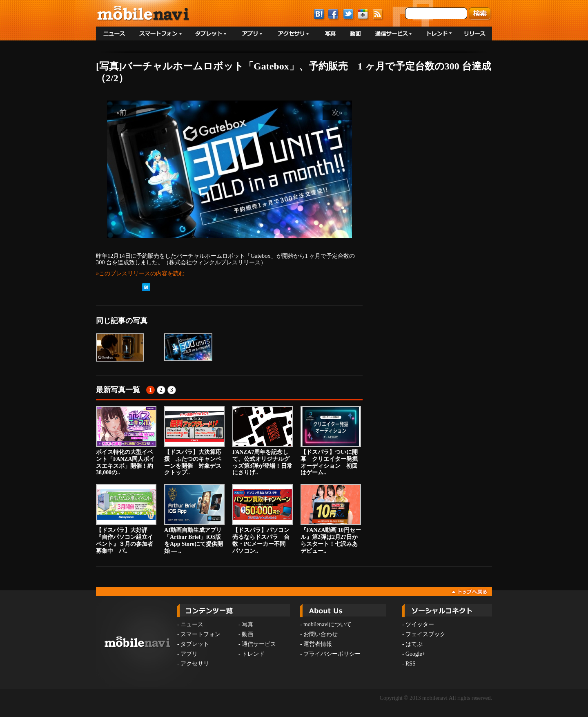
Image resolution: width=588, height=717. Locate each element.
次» (337, 112)
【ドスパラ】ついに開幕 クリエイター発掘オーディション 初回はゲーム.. (331, 441)
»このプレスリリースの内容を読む (140, 273)
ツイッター (420, 624)
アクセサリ (195, 664)
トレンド (253, 654)
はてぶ (414, 644)
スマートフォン (200, 634)
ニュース (192, 624)
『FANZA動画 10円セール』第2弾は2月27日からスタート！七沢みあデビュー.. (331, 519)
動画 (247, 634)
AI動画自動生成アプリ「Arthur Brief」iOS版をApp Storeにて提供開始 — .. (194, 519)
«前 (122, 112)
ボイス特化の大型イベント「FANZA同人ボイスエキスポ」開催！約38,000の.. (126, 441)
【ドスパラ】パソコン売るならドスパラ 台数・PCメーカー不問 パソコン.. (263, 519)
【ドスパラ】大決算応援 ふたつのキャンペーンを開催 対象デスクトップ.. (194, 441)
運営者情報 (318, 644)
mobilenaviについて (327, 624)
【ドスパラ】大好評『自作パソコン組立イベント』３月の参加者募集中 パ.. (126, 519)
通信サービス (259, 644)
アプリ (189, 654)
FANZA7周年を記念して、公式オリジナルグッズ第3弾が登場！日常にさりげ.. (263, 441)
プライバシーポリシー (332, 654)
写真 (247, 624)
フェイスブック (425, 634)
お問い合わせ (321, 634)
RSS (411, 664)
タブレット (195, 644)
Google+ (415, 654)
